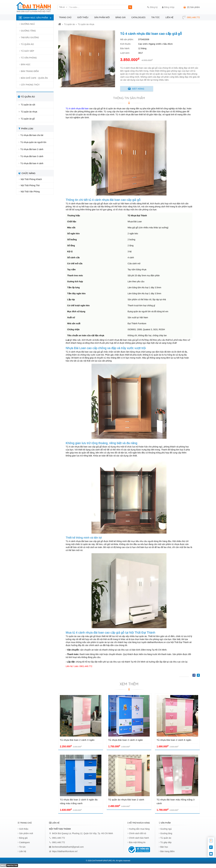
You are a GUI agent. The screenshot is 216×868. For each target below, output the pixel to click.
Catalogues (138, 17)
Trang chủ (65, 17)
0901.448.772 (58, 838)
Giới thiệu (83, 17)
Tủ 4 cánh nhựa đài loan (77, 109)
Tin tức (155, 17)
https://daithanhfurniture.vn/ (65, 851)
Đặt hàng (136, 89)
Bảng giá (121, 17)
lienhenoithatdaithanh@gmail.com (68, 847)
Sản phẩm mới (102, 17)
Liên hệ (169, 17)
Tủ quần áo (69, 24)
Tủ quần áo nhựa (86, 24)
